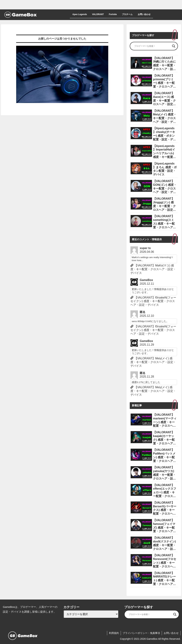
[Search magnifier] (174, 46)
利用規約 (114, 633)
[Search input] (152, 46)
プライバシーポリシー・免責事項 (141, 633)
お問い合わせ (171, 633)
